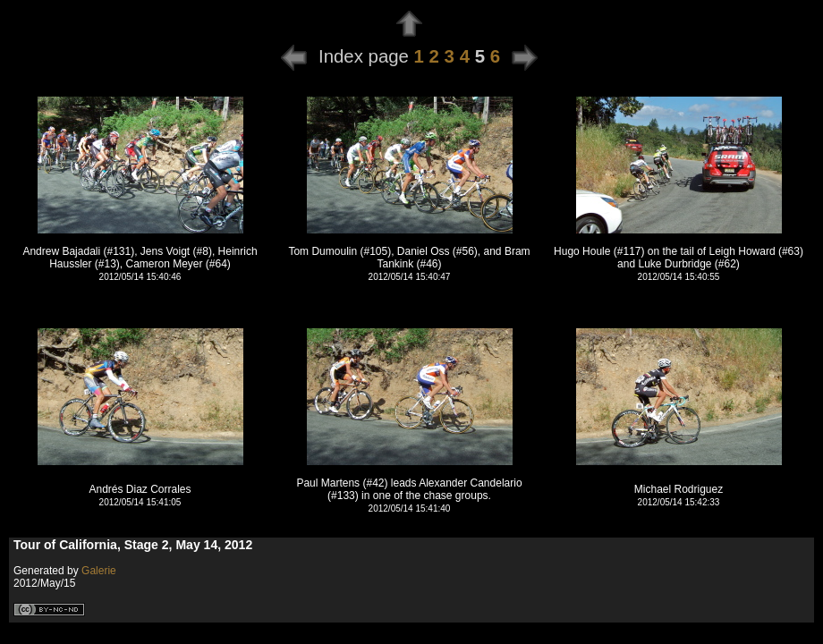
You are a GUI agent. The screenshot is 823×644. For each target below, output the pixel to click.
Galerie (99, 571)
